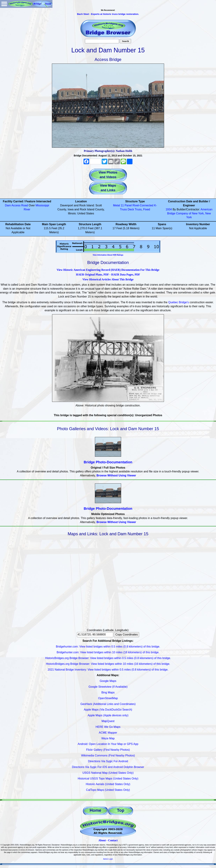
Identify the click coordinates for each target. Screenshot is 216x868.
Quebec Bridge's (179, 302)
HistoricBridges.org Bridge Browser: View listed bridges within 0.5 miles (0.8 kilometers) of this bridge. (108, 658)
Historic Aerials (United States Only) (108, 784)
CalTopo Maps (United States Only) (108, 790)
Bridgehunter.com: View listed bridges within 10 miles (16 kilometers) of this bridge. (108, 652)
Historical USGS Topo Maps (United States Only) (108, 779)
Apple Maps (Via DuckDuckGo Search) (108, 710)
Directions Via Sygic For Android (108, 761)
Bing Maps (108, 692)
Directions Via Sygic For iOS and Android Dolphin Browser (108, 767)
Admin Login (108, 859)
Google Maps (108, 681)
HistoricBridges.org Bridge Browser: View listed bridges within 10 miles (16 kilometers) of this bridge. (108, 664)
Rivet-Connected (143, 205)
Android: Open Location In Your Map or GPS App (108, 744)
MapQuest (108, 721)
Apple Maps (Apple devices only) (108, 715)
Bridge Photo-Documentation (108, 462)
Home (96, 810)
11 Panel (126, 205)
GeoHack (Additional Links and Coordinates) (108, 704)
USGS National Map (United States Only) (108, 773)
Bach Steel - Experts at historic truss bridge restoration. (108, 14)
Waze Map (108, 738)
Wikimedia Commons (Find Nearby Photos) (108, 755)
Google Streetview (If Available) (108, 687)
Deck (131, 209)
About (102, 840)
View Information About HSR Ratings (108, 255)
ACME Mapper (108, 733)
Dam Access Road (16, 205)
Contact (113, 840)
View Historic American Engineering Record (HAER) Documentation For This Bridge (108, 270)
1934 (169, 209)
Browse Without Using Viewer (116, 475)
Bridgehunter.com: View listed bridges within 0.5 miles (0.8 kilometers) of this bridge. (108, 647)
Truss (138, 209)
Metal (116, 205)
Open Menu (4, 4)
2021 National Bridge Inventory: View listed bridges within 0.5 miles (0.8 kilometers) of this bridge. (108, 670)
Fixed (147, 209)
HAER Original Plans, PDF (92, 275)
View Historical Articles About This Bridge (108, 279)
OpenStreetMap (108, 698)
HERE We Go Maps (108, 727)
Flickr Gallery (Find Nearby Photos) (108, 750)
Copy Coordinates (127, 635)
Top (121, 810)
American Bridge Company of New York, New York (190, 213)
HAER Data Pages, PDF (126, 275)
